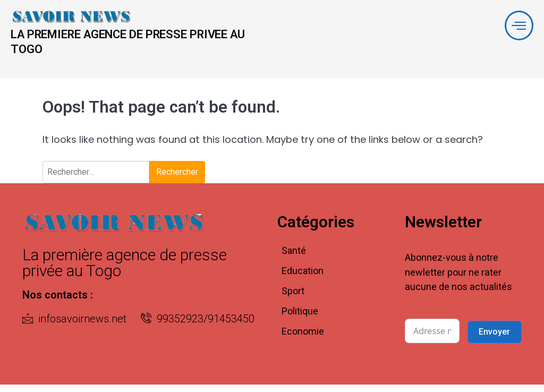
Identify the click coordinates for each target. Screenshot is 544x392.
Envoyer (494, 339)
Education (303, 279)
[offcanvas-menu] (518, 27)
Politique (300, 319)
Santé (294, 258)
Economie (303, 339)
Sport (293, 299)
